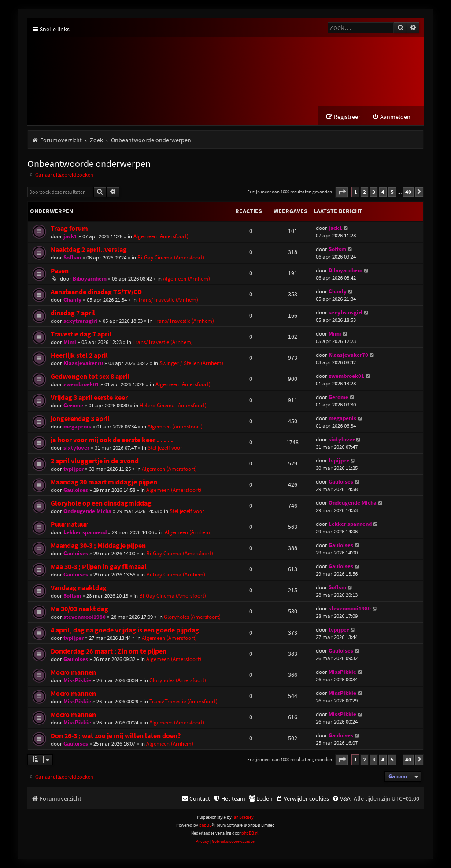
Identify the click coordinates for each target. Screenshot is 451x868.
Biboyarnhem (90, 279)
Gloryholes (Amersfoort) (192, 617)
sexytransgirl (80, 321)
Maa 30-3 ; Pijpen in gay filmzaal (99, 567)
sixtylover (76, 448)
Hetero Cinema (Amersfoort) (173, 405)
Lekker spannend (85, 532)
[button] (342, 192)
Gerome (73, 405)
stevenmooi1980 (85, 617)
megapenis (77, 427)
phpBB (205, 825)
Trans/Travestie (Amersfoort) (183, 701)
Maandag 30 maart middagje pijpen (104, 482)
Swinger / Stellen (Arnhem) (191, 363)
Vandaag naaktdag (79, 588)
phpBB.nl (250, 833)
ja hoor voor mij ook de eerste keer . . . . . (112, 440)
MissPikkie (77, 680)
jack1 (70, 236)
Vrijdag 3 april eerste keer (89, 397)
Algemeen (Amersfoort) (161, 236)
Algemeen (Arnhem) (187, 279)
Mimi (70, 342)
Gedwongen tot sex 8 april (90, 376)
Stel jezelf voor (165, 448)
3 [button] (374, 192)
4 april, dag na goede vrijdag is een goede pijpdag (125, 630)
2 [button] (364, 192)
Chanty (72, 300)
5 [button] (392, 192)
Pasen (60, 271)
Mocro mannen (73, 672)
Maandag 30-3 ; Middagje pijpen (98, 545)
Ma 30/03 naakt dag (79, 609)
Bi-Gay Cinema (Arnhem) (176, 574)
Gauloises (76, 490)
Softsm (72, 257)
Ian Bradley (243, 817)
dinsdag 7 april (73, 313)
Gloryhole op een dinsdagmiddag (101, 503)
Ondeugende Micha (87, 511)
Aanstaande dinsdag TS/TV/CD (96, 292)
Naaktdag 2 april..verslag (89, 249)
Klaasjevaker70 (83, 363)
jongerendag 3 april (80, 419)
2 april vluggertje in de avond (95, 461)
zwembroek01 (81, 384)
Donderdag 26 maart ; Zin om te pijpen (109, 651)
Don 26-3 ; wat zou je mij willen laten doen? (116, 736)
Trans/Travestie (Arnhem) (168, 300)
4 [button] (383, 192)
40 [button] (408, 192)
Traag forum (69, 228)
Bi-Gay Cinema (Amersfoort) (171, 257)
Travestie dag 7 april (81, 334)
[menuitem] (391, 117)
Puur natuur (69, 524)
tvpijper (74, 469)
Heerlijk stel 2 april (79, 355)
